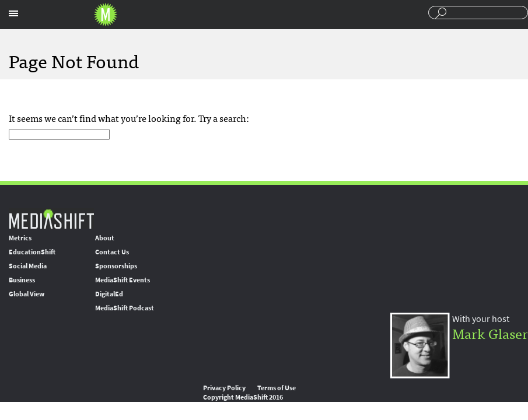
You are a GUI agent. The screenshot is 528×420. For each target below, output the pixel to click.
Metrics (20, 238)
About (105, 238)
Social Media (28, 266)
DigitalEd (109, 294)
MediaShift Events (123, 280)
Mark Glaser (490, 333)
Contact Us (112, 252)
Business (22, 280)
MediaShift (51, 218)
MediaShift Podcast (125, 308)
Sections (13, 13)
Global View (27, 294)
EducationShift (32, 252)
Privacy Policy (224, 388)
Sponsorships (116, 266)
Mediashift (106, 15)
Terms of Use (277, 388)
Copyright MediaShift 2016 (243, 397)
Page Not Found (74, 60)
